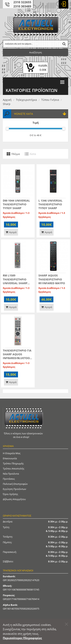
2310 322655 (22, 2)
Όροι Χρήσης (10, 494)
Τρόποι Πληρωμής (13, 463)
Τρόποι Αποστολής (14, 469)
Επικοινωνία (10, 458)
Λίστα (33, 154)
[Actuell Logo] (36, 25)
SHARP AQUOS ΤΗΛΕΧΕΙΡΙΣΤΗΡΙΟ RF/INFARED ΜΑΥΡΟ (52, 279)
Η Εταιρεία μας (12, 453)
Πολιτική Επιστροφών (15, 484)
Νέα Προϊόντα (11, 474)
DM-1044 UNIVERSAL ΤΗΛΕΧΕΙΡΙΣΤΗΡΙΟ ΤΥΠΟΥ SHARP (16, 204)
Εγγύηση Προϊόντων (14, 489)
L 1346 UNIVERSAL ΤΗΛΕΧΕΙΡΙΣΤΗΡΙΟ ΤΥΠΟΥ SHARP (50, 204)
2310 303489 (22, 6)
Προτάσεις (9, 479)
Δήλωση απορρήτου (14, 499)
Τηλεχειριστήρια (26, 100)
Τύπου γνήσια (50, 100)
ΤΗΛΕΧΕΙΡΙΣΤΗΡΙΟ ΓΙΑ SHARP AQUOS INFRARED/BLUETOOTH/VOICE (17, 354)
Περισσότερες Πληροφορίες (22, 638)
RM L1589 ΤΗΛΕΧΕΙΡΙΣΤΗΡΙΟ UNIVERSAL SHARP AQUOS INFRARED (15, 279)
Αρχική (7, 100)
